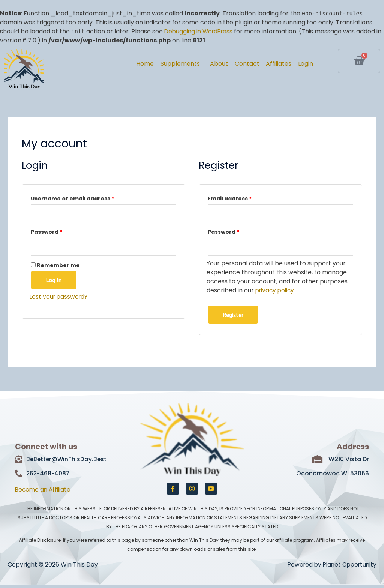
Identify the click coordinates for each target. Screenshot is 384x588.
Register (233, 317)
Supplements (159, 64)
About (202, 64)
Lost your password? (60, 299)
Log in (54, 282)
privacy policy (276, 292)
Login (303, 64)
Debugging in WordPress (200, 31)
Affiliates (271, 64)
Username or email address (86, 198)
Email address (243, 198)
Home (119, 64)
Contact (235, 64)
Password (60, 232)
